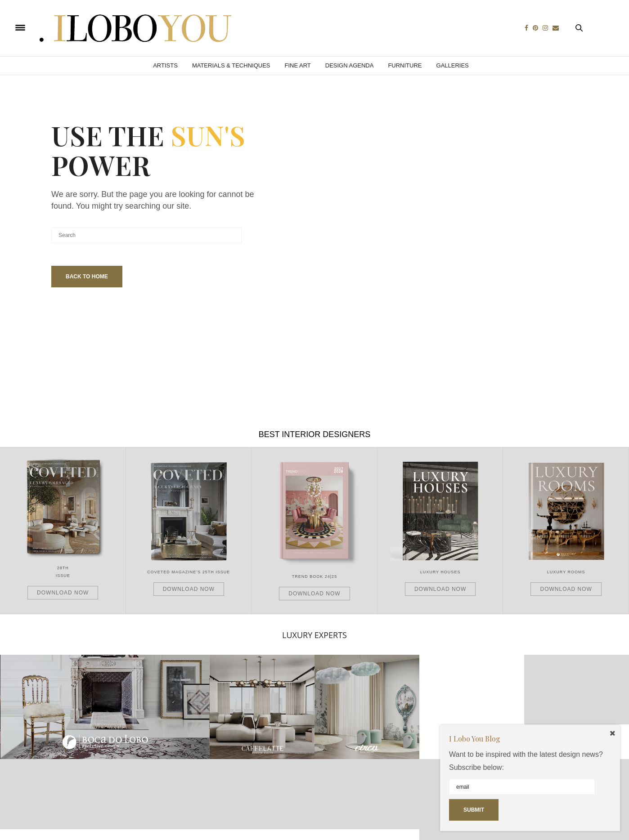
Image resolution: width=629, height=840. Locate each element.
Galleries (453, 65)
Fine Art (297, 65)
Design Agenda (350, 65)
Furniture (405, 65)
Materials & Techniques (231, 65)
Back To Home (87, 277)
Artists (165, 65)
